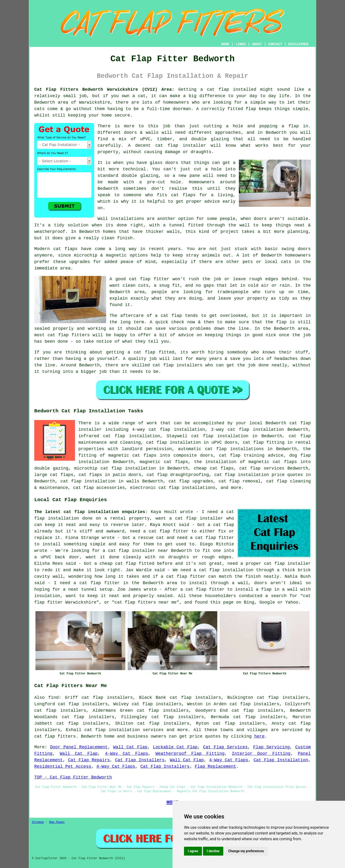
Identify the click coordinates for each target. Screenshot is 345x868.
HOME (225, 44)
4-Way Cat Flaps (126, 754)
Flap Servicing (272, 747)
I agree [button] (193, 851)
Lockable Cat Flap (175, 747)
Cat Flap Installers (140, 760)
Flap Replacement (216, 767)
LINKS (241, 44)
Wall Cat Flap (130, 747)
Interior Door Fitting (261, 754)
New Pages (57, 822)
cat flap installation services (124, 730)
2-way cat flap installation (247, 430)
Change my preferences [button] (246, 851)
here (259, 736)
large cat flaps (54, 475)
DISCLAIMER (298, 44)
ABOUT (257, 44)
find (54, 698)
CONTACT (275, 44)
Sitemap (38, 822)
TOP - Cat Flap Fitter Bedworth (73, 777)
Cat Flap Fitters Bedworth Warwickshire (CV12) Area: (104, 90)
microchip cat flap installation (115, 468)
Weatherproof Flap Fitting (190, 754)
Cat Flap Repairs (89, 760)
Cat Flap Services (225, 747)
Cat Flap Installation (281, 760)
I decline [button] (213, 851)
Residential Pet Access (63, 767)
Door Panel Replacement (79, 747)
